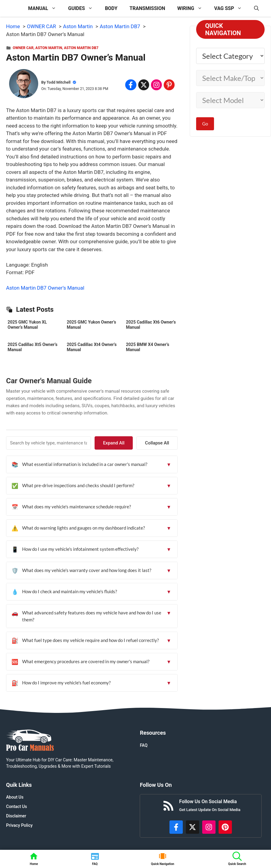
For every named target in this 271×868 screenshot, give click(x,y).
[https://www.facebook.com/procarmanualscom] (176, 827)
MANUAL (45, 8)
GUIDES (84, 8)
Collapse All (160, 443)
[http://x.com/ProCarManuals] (192, 827)
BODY (111, 8)
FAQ (144, 745)
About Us (15, 797)
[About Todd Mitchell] (24, 85)
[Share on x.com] (144, 85)
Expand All (124, 443)
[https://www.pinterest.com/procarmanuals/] (225, 827)
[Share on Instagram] (156, 85)
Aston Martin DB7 (81, 48)
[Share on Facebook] (131, 85)
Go (205, 124)
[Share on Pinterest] (169, 85)
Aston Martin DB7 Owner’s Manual (45, 288)
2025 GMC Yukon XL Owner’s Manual (27, 325)
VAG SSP (231, 8)
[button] (256, 8)
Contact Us (17, 806)
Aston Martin (49, 48)
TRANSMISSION (147, 8)
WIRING (193, 8)
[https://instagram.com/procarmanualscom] (209, 827)
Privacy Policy (19, 825)
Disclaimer (16, 816)
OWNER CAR (23, 48)
